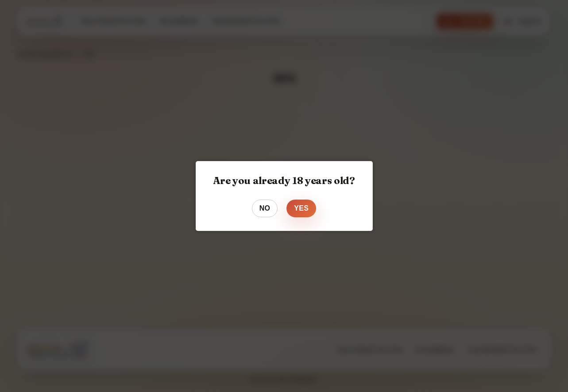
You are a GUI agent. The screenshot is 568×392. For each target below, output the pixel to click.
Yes (301, 208)
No (265, 208)
